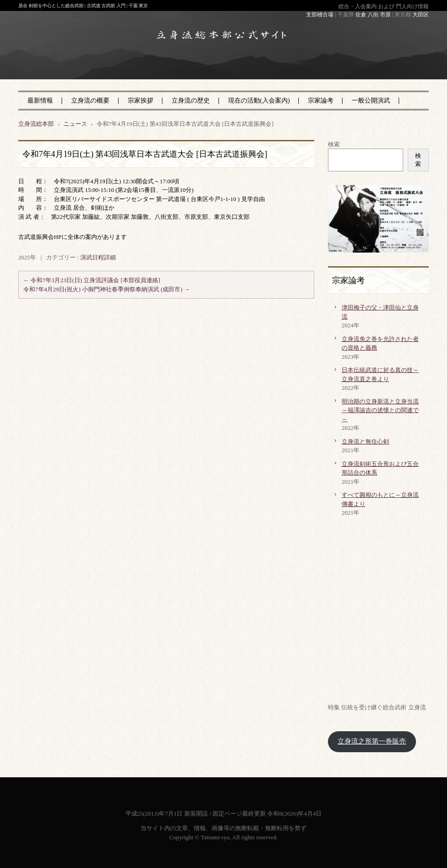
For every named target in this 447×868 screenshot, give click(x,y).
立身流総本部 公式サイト (202, 63)
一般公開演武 (371, 101)
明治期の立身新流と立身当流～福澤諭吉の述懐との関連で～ (380, 410)
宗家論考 (321, 101)
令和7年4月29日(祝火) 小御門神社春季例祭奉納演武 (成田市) (107, 289)
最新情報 (40, 101)
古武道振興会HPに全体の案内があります (73, 237)
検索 (334, 144)
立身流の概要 (90, 101)
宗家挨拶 (140, 101)
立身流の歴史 (191, 101)
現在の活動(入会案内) (259, 101)
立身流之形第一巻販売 (372, 741)
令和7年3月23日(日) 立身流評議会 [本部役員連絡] (92, 280)
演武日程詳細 (98, 257)
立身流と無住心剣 (365, 442)
